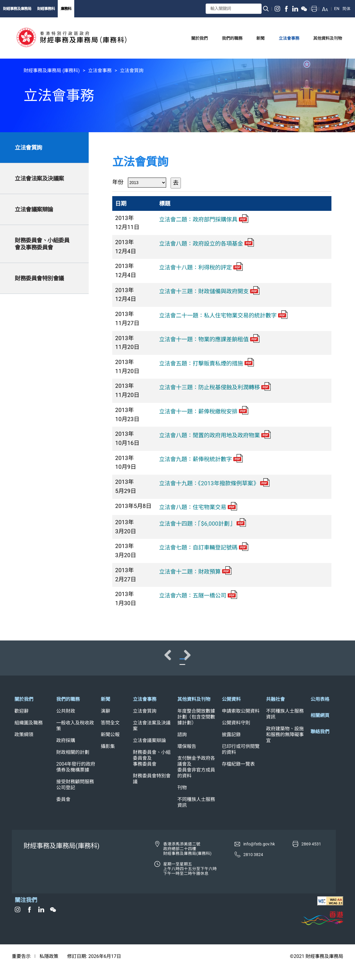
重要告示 (21, 968)
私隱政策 (49, 968)
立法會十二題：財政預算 (195, 572)
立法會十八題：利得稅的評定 (201, 268)
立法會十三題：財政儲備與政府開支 (209, 291)
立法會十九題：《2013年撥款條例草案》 (214, 483)
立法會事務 (100, 71)
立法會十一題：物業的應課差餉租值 (209, 339)
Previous (24, 661)
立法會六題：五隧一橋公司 (198, 596)
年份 (118, 182)
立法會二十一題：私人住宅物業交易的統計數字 (223, 316)
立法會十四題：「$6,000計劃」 (203, 524)
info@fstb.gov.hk (259, 856)
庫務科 (66, 9)
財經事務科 (46, 9)
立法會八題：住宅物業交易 (198, 507)
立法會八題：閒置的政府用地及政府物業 (215, 435)
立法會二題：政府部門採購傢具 (204, 220)
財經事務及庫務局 (17, 9)
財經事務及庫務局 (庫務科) (52, 71)
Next (331, 661)
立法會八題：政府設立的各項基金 (207, 244)
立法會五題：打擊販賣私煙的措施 (207, 364)
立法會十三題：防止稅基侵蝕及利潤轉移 (215, 387)
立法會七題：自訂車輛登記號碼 (204, 548)
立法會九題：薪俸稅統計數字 (201, 459)
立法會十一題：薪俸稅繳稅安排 (204, 412)
